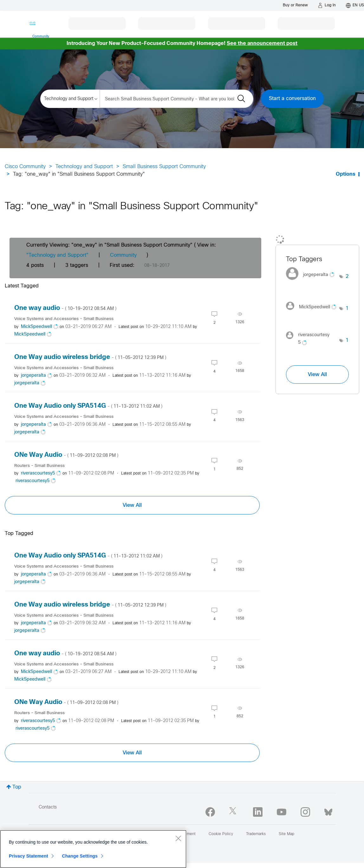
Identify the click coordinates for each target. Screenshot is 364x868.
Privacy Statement (29, 856)
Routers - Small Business (39, 466)
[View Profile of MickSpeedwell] (36, 327)
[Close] (178, 838)
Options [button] (346, 174)
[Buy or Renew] (295, 5)
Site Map (286, 834)
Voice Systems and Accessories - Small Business (64, 319)
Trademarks (256, 834)
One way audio (65, 308)
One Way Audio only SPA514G (88, 406)
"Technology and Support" (57, 255)
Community (123, 255)
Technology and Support (84, 167)
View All (132, 505)
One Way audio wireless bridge (90, 357)
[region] (93, 849)
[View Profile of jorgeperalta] (33, 376)
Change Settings (80, 856)
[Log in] (327, 5)
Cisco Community (25, 167)
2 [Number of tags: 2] (347, 277)
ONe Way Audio (66, 455)
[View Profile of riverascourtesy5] (38, 473)
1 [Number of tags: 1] (347, 308)
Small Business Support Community (164, 167)
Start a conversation (292, 99)
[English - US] (355, 5)
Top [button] (17, 787)
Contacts (48, 807)
